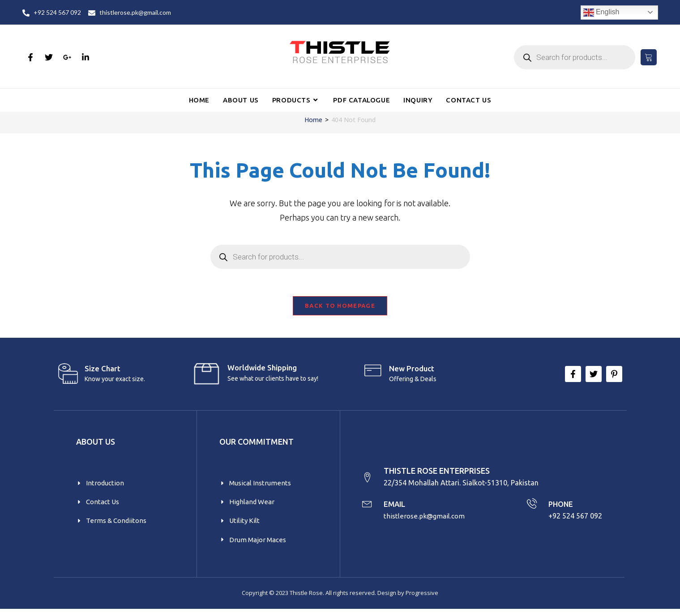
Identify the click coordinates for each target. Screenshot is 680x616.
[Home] (313, 120)
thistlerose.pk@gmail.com (427, 522)
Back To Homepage (340, 310)
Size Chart (103, 372)
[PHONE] (532, 510)
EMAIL (397, 510)
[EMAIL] (368, 510)
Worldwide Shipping (262, 372)
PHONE (562, 510)
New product (412, 372)
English (601, 13)
